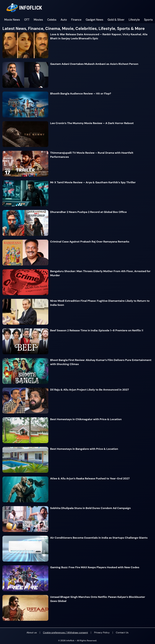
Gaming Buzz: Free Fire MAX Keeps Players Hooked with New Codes (95, 567)
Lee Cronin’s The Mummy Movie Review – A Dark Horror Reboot (92, 123)
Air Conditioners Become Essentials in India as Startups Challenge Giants (99, 538)
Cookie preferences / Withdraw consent (65, 633)
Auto (64, 20)
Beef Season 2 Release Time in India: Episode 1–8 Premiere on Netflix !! (97, 330)
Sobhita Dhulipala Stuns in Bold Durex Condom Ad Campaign (90, 508)
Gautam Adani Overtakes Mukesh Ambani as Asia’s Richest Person (94, 64)
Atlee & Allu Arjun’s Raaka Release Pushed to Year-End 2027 (90, 478)
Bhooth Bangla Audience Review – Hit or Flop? (81, 94)
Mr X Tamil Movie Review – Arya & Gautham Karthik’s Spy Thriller (93, 182)
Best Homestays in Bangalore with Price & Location (84, 449)
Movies (38, 20)
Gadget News (95, 20)
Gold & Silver (116, 20)
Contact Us (122, 633)
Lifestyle (134, 20)
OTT (27, 20)
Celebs (52, 20)
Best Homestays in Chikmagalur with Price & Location (86, 419)
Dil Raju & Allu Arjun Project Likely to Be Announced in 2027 (90, 390)
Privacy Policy (102, 633)
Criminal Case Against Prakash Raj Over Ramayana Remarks (90, 242)
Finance (76, 20)
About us (32, 633)
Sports (148, 20)
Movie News (12, 20)
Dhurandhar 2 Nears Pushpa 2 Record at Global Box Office (88, 212)
